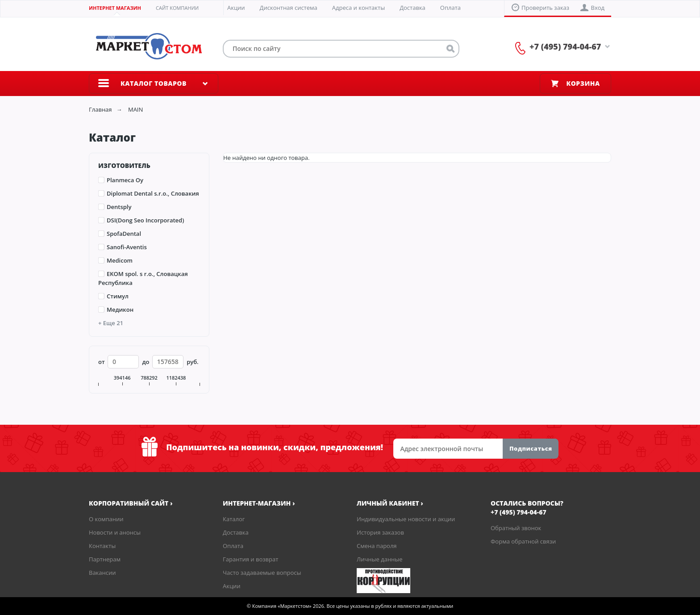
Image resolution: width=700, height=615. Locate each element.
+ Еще (111, 323)
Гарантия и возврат (250, 559)
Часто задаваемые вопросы (262, 573)
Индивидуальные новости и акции (406, 519)
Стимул (118, 296)
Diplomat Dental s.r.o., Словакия (153, 193)
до (146, 362)
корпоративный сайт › (131, 503)
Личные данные (380, 559)
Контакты (102, 546)
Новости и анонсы (115, 532)
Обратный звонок (516, 528)
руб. (193, 362)
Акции (236, 8)
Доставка (412, 8)
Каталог (234, 519)
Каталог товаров (154, 84)
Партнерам (105, 559)
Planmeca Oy (125, 180)
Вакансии (102, 573)
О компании (106, 519)
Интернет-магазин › (259, 503)
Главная (100, 109)
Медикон (120, 310)
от (102, 362)
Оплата (450, 8)
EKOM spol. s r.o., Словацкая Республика (143, 278)
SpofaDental (124, 234)
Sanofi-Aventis (127, 247)
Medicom (120, 260)
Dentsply (119, 207)
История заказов (380, 532)
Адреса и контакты (358, 8)
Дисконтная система (289, 8)
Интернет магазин (115, 8)
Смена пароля (377, 546)
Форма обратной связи (523, 541)
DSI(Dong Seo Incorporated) (145, 220)
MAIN (135, 109)
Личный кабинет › (390, 503)
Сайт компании (177, 8)
